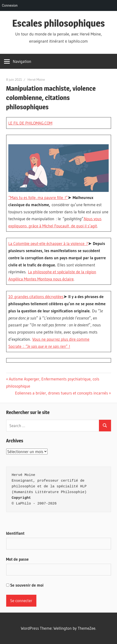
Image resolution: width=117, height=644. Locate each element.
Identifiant (15, 533)
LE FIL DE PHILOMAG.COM (30, 123)
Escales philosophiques (58, 23)
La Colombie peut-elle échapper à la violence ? (48, 243)
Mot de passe (17, 559)
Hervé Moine (36, 80)
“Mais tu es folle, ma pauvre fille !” (38, 197)
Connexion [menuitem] (10, 5)
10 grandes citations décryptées (36, 297)
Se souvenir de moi (25, 585)
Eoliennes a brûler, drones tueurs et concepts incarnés (61, 393)
